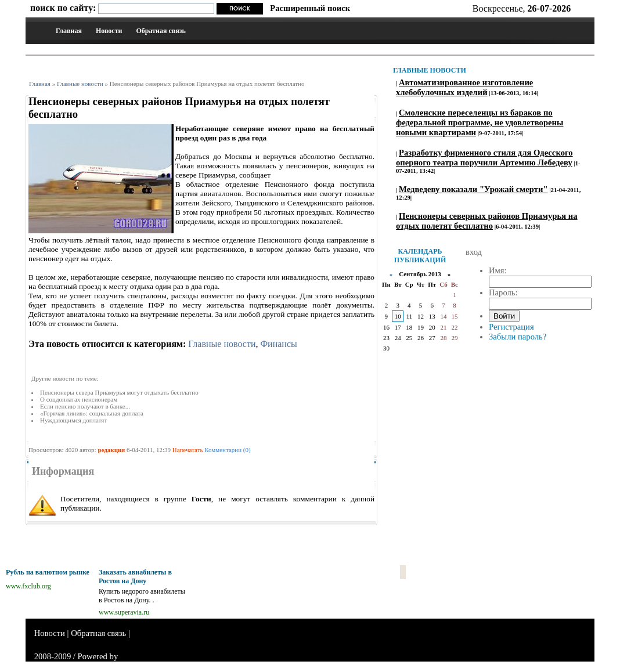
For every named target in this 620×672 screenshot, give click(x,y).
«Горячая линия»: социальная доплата (92, 413)
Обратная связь (161, 31)
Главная (69, 31)
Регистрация (511, 327)
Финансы (278, 344)
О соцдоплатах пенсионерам (79, 399)
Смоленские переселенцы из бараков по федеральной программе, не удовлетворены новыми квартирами (480, 122)
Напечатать (188, 450)
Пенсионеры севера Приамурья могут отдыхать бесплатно (119, 392)
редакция (111, 450)
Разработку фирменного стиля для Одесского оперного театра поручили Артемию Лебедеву (484, 158)
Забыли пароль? (518, 337)
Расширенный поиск (310, 8)
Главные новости (80, 84)
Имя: (498, 270)
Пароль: (503, 292)
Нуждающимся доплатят (73, 420)
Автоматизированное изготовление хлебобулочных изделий (464, 87)
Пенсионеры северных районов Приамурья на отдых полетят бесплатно (487, 221)
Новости (109, 31)
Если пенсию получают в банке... (85, 406)
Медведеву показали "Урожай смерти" (473, 189)
